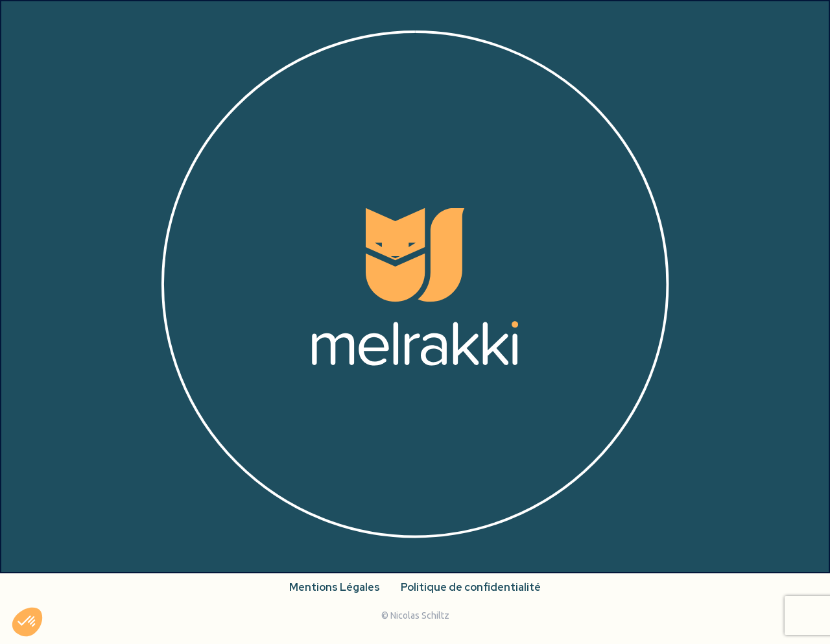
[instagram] (92, 543)
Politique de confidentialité (471, 587)
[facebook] (118, 543)
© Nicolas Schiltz (415, 615)
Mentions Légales (335, 587)
